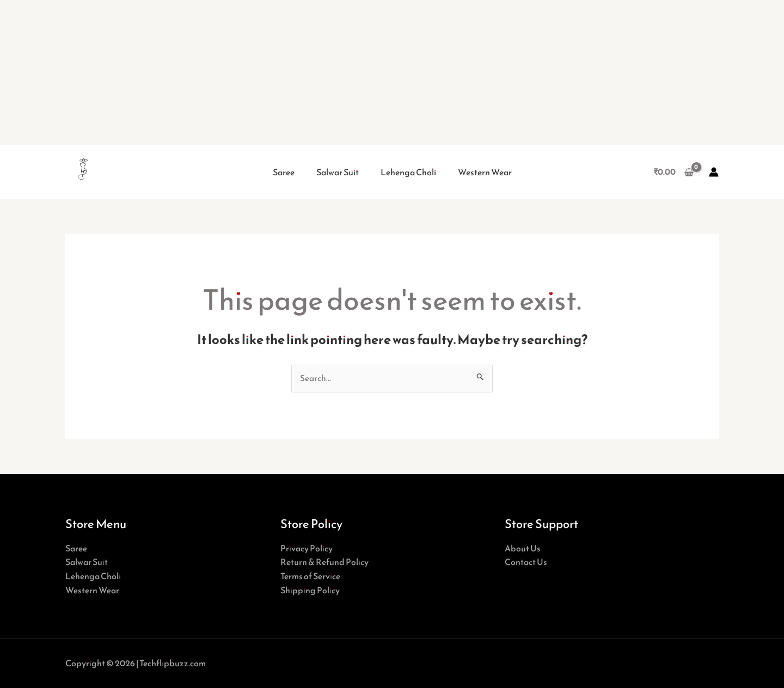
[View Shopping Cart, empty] (673, 172)
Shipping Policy (310, 590)
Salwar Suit (338, 172)
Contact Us (526, 562)
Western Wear (485, 172)
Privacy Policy (307, 548)
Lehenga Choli (408, 172)
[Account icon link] (714, 172)
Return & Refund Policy (324, 562)
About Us (523, 548)
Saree (284, 172)
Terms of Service (310, 576)
